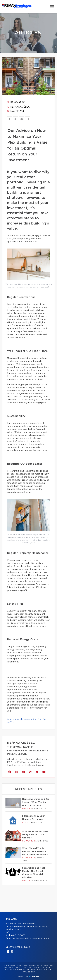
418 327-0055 (18, 935)
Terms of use (36, 970)
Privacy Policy (22, 970)
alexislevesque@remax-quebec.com (31, 938)
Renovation (16, 102)
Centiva (34, 976)
